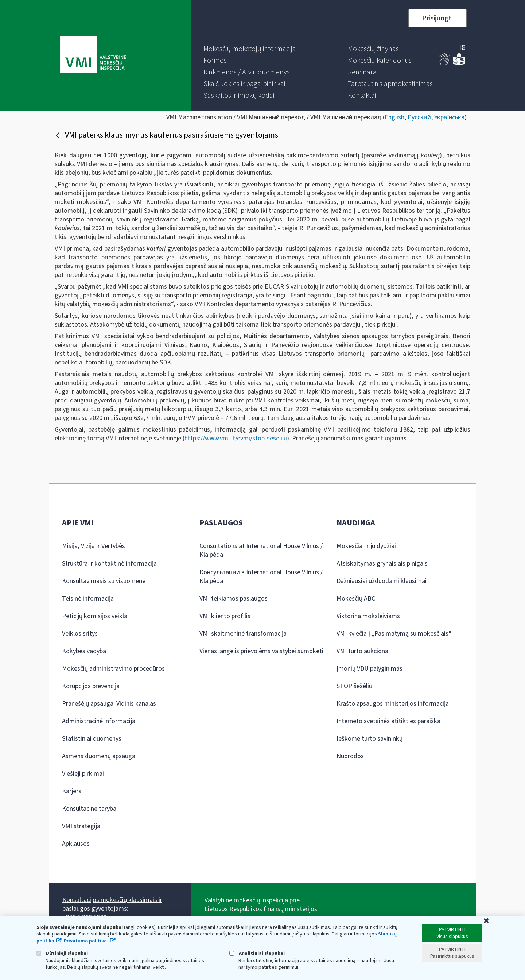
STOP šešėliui (355, 686)
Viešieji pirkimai (83, 774)
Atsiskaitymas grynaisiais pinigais (382, 564)
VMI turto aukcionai (363, 651)
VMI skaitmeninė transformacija (243, 634)
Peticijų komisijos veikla (95, 616)
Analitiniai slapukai (257, 953)
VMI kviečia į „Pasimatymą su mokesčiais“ (394, 634)
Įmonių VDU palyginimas (370, 669)
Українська (449, 117)
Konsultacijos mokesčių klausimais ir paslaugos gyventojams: (112, 904)
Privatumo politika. (86, 941)
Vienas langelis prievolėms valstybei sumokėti (261, 651)
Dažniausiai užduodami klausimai (382, 581)
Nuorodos (350, 756)
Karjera (72, 791)
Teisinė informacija (88, 599)
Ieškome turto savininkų (370, 739)
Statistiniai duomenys (92, 739)
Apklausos (76, 844)
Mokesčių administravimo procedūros (113, 669)
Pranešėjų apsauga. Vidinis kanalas (109, 704)
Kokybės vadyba (84, 651)
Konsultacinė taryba (89, 809)
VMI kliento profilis (225, 616)
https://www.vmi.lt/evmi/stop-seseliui (236, 438)
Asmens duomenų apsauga (99, 756)
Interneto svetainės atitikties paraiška (388, 721)
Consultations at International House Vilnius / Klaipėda (261, 550)
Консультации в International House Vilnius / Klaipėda (261, 577)
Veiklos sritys (80, 634)
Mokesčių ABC (356, 599)
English (394, 117)
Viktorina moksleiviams (368, 616)
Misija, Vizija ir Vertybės (94, 546)
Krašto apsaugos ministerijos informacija (393, 704)
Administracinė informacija (99, 721)
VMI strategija (81, 826)
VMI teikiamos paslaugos (234, 599)
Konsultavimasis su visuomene (104, 581)
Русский (419, 117)
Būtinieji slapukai (62, 953)
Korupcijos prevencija (91, 686)
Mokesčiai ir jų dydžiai (366, 546)
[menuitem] (250, 49)
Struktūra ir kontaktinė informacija (109, 564)
